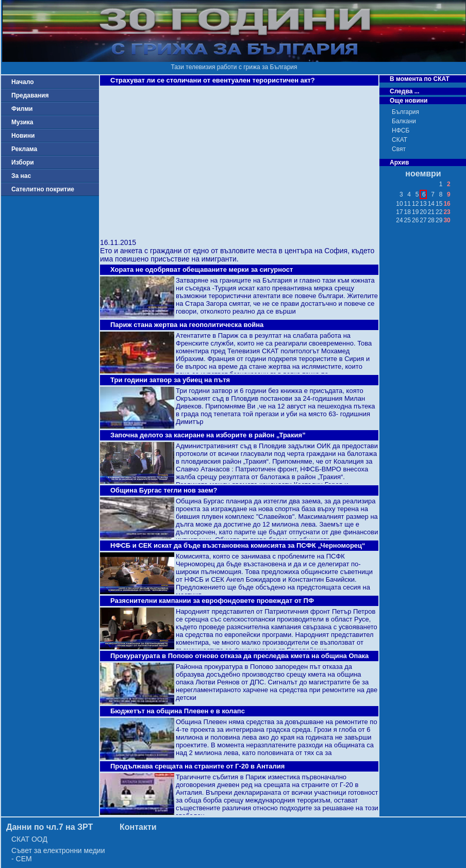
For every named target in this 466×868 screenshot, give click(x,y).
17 (399, 212)
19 (415, 212)
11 (407, 204)
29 (439, 220)
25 (407, 220)
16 (447, 204)
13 (423, 204)
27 (423, 220)
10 (399, 204)
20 (423, 212)
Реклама (24, 149)
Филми (22, 109)
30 (447, 220)
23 (447, 212)
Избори (23, 162)
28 (431, 220)
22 (439, 212)
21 (431, 212)
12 (415, 204)
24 (399, 220)
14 (431, 204)
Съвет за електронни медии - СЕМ (58, 855)
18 (407, 212)
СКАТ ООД (29, 839)
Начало (22, 82)
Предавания (30, 95)
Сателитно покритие (43, 189)
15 (439, 204)
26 (415, 220)
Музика (22, 122)
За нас (21, 176)
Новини (23, 136)
